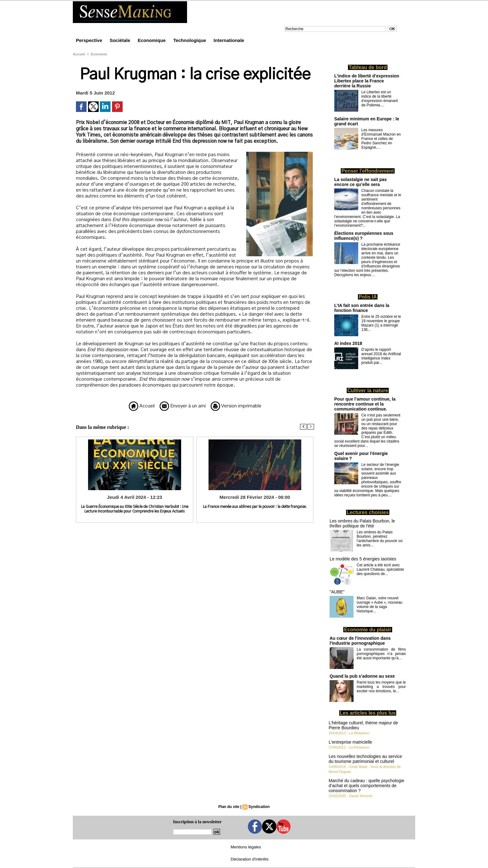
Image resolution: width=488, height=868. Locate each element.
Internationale (229, 40)
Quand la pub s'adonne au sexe (362, 676)
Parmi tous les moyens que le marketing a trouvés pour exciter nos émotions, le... (381, 687)
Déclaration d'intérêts (250, 859)
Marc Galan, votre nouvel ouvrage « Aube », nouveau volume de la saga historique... (380, 605)
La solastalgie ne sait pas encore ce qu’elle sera (361, 182)
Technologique (190, 40)
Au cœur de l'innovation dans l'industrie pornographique (360, 641)
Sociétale (120, 40)
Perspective (90, 40)
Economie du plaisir (368, 630)
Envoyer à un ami (183, 406)
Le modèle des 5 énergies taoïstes (363, 559)
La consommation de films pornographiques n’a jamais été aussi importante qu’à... (381, 654)
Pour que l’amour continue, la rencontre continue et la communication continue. (365, 404)
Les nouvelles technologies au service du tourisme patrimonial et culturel (365, 759)
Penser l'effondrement (368, 171)
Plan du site (229, 807)
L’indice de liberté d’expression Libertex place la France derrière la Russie (367, 81)
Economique (152, 40)
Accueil (79, 54)
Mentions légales (246, 847)
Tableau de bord (368, 67)
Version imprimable (236, 406)
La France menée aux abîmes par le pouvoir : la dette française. (255, 507)
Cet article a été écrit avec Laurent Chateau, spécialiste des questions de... (380, 569)
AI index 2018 (348, 343)
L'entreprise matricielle (350, 742)
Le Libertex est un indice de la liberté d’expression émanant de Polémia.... (380, 99)
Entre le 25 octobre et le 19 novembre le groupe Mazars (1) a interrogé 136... (381, 323)
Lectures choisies (368, 512)
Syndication (259, 807)
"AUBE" (337, 592)
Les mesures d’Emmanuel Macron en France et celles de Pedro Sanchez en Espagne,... (381, 139)
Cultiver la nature (368, 390)
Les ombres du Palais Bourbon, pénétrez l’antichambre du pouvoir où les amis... (380, 539)
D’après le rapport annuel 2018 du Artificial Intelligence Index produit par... (381, 356)
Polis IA (368, 297)
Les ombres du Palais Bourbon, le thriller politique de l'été (362, 523)
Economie (99, 54)
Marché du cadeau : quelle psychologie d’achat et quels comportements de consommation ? (366, 786)
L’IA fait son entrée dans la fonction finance (362, 308)
